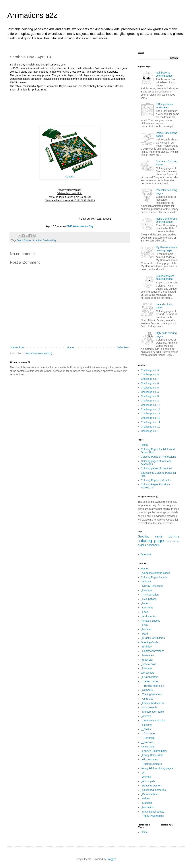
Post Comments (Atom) (39, 353)
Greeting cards (150, 537)
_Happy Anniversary (152, 651)
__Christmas (148, 733)
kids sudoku (173, 541)
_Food (145, 612)
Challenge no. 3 (150, 396)
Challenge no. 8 (150, 374)
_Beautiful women (151, 786)
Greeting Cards (150, 642)
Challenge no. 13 (151, 413)
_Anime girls (148, 781)
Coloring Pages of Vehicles (156, 480)
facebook (146, 554)
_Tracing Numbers (151, 694)
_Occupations (149, 599)
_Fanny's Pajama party (154, 751)
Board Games (24, 240)
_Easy (145, 625)
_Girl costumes (149, 759)
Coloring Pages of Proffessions (158, 457)
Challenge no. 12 (151, 418)
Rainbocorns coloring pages (164, 74)
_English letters (150, 677)
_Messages (148, 655)
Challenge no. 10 (151, 427)
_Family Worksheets (153, 703)
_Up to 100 (147, 699)
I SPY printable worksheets (164, 106)
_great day (147, 660)
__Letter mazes (150, 681)
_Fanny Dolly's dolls (152, 755)
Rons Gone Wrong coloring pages (166, 220)
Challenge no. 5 (150, 388)
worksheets (153, 545)
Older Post (123, 347)
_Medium (146, 629)
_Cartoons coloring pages (156, 573)
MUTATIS (174, 537)
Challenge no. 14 (151, 409)
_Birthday (146, 647)
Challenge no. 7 (150, 379)
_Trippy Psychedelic (152, 816)
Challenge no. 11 (151, 422)
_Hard (144, 634)
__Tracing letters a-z (153, 686)
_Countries (147, 608)
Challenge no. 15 (151, 405)
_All (143, 773)
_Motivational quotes (153, 812)
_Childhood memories (153, 790)
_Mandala (147, 803)
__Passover (148, 742)
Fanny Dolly (148, 747)
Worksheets (148, 673)
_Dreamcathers (150, 794)
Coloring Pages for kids (154, 577)
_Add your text (149, 616)
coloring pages (151, 541)
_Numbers (147, 690)
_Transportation (150, 595)
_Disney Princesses (152, 586)
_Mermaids (147, 807)
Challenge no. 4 (150, 392)
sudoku (142, 545)
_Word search (149, 707)
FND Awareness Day (80, 226)
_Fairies (146, 799)
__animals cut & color (153, 720)
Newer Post (17, 347)
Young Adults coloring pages (157, 768)
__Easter (146, 729)
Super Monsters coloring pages (165, 278)
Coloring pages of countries (156, 468)
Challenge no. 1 (150, 431)
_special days (149, 664)
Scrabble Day (50, 240)
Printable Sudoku (151, 621)
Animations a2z (32, 15)
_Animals (146, 581)
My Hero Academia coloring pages (167, 249)
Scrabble (70, 177)
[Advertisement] (70, 109)
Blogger (111, 859)
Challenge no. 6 (150, 383)
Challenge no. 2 (150, 401)
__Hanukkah (148, 738)
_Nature (146, 603)
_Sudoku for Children (153, 638)
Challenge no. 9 (150, 370)
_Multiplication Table (152, 712)
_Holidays (147, 590)
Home (70, 347)
